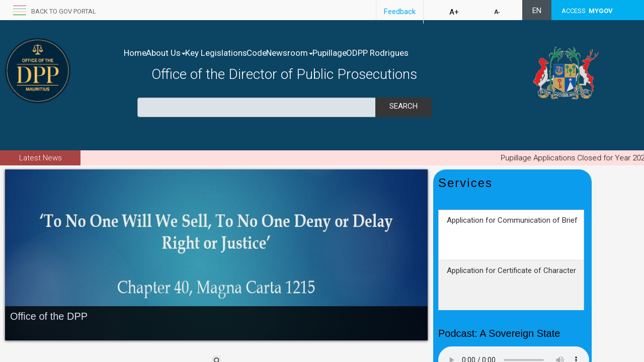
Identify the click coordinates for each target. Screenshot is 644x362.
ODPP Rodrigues (441, 53)
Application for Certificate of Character (511, 288)
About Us (176, 53)
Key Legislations (237, 53)
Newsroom (332, 53)
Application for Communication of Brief (512, 237)
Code (288, 53)
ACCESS (587, 11)
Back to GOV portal (64, 11)
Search (404, 106)
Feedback (400, 12)
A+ (454, 12)
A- (497, 12)
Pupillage (382, 53)
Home (135, 53)
